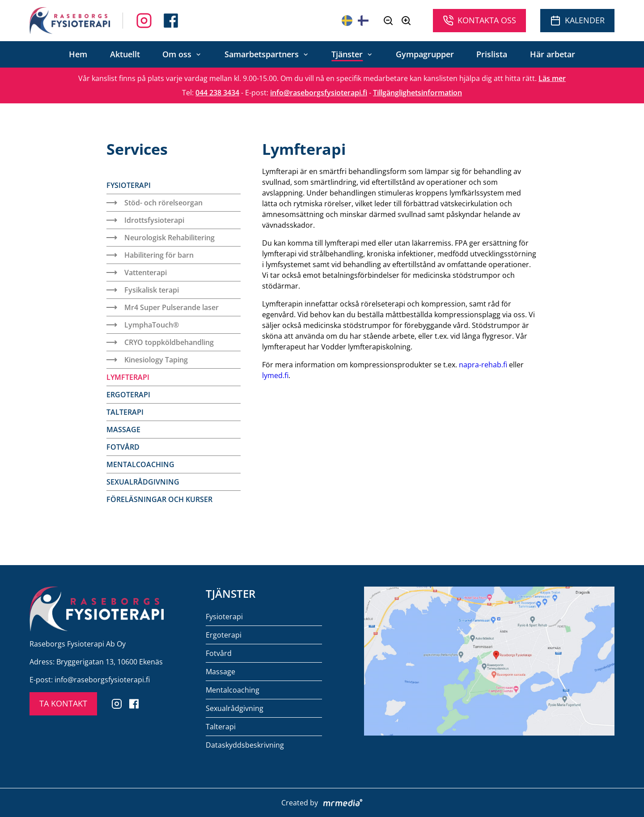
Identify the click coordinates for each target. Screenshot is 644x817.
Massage (123, 430)
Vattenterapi (137, 272)
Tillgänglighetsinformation (417, 93)
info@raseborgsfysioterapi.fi (319, 93)
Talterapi (125, 412)
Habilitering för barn (150, 255)
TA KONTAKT (63, 703)
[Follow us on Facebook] (144, 21)
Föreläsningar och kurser (159, 499)
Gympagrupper (425, 54)
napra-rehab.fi (483, 365)
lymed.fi (275, 375)
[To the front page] (70, 21)
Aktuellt (125, 54)
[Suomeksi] (363, 21)
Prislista (492, 54)
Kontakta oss (479, 20)
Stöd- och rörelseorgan (155, 203)
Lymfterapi (128, 377)
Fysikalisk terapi (143, 290)
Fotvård (123, 447)
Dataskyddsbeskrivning (245, 745)
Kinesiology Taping (147, 360)
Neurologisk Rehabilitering (161, 238)
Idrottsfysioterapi (145, 220)
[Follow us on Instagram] (171, 21)
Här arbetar (553, 54)
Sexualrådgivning (143, 482)
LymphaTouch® (143, 325)
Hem (78, 54)
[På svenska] (347, 21)
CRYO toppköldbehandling (160, 342)
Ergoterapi (128, 395)
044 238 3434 (217, 93)
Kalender (577, 20)
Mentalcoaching (140, 464)
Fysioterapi (129, 185)
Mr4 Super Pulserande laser (163, 307)
